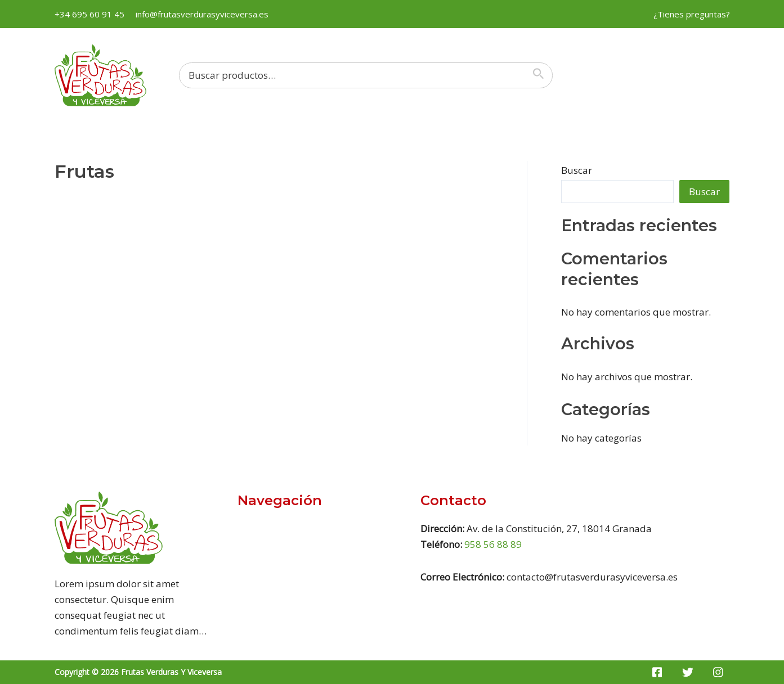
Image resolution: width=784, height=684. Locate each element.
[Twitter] (688, 672)
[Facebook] (657, 672)
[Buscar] (541, 75)
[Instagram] (718, 672)
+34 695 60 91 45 (89, 14)
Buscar (577, 170)
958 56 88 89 (493, 544)
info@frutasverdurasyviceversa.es (202, 14)
